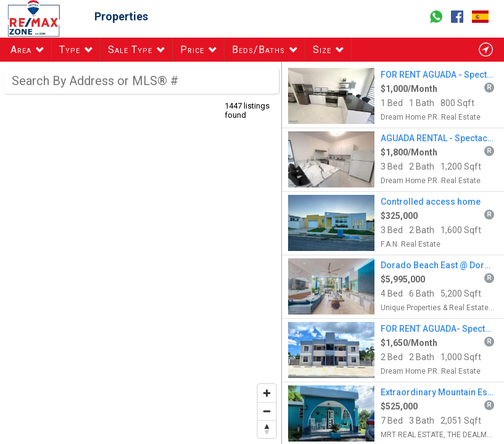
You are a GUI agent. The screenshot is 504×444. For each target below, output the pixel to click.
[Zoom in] (267, 393)
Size (322, 50)
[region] (141, 253)
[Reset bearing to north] (267, 429)
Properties (121, 16)
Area (21, 50)
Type (70, 50)
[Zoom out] (267, 411)
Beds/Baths (258, 50)
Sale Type (130, 50)
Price (192, 50)
